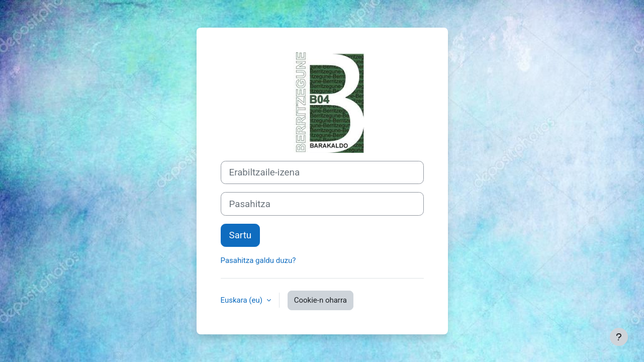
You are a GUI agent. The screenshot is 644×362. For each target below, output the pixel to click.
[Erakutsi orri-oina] (619, 337)
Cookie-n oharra (320, 300)
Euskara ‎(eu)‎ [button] (243, 300)
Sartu (241, 235)
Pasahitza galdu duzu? (258, 260)
